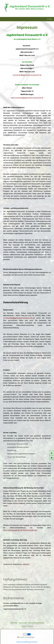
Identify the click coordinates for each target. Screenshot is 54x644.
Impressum (23, 623)
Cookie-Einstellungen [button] (26, 637)
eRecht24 (26, 564)
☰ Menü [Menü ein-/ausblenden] (49, 19)
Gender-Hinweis (28, 626)
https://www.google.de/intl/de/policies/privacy (20, 530)
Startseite (14, 623)
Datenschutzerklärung (36, 623)
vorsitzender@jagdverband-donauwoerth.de (19, 318)
